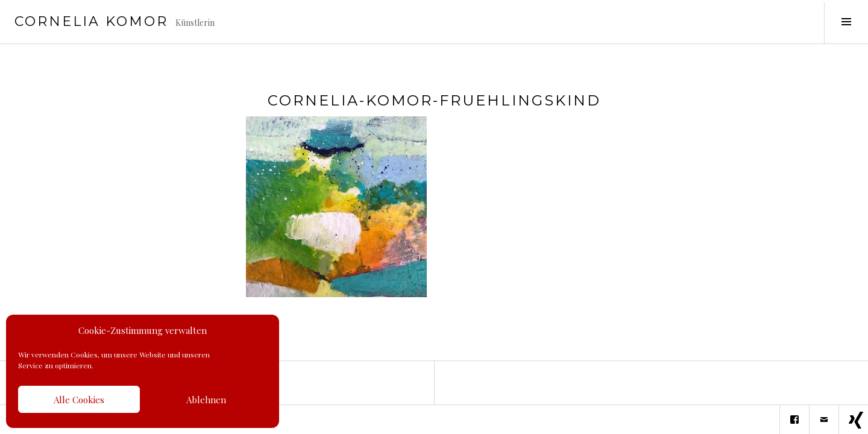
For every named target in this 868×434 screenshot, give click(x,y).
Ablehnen (206, 400)
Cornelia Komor (91, 21)
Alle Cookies (79, 400)
